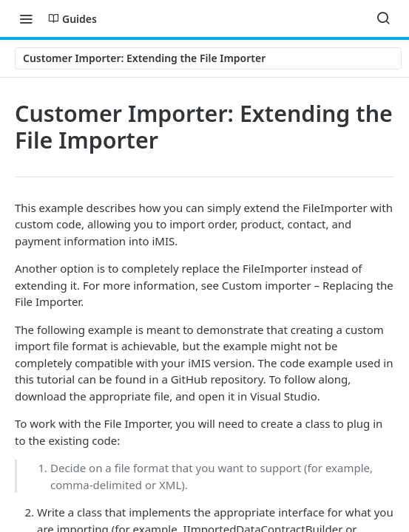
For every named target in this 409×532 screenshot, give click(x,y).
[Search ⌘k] (383, 18)
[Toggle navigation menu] (26, 18)
